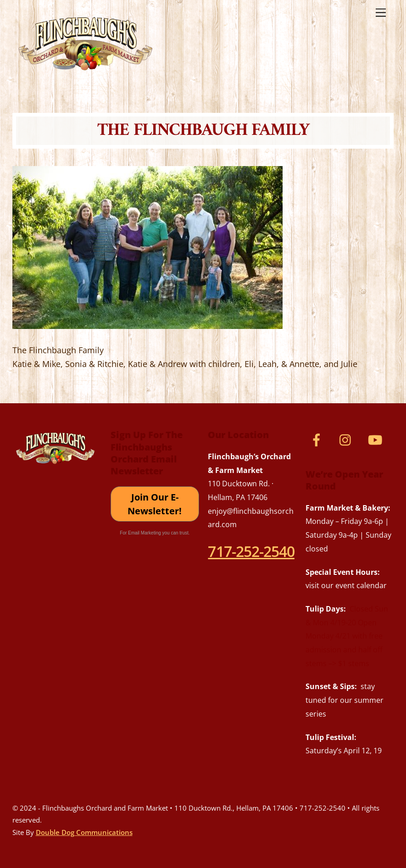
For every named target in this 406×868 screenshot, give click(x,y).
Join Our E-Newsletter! (155, 504)
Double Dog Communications (84, 832)
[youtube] (377, 439)
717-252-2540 (251, 551)
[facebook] (318, 439)
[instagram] (348, 439)
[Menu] (381, 12)
